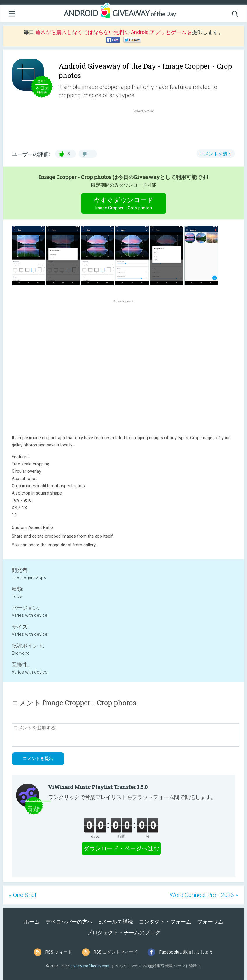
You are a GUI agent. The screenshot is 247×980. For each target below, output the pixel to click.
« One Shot (23, 895)
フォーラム (210, 922)
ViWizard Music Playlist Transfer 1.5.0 (98, 787)
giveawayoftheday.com (90, 966)
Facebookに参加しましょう (186, 952)
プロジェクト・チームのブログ (124, 932)
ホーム (32, 922)
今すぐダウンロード (123, 204)
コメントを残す (216, 154)
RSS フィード (59, 952)
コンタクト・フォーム (165, 922)
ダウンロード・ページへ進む (121, 848)
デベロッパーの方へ (69, 922)
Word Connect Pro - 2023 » (204, 895)
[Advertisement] (147, 128)
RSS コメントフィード (116, 952)
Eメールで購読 (116, 922)
